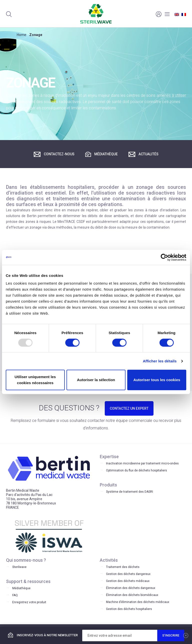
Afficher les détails (160, 361)
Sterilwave (19, 567)
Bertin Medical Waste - (96, 14)
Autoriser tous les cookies (157, 380)
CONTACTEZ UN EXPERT (129, 408)
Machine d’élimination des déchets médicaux (138, 602)
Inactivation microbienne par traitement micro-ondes (142, 463)
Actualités (143, 154)
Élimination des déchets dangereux (131, 588)
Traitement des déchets (123, 567)
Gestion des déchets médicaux (128, 581)
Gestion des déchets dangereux (128, 574)
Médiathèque (101, 154)
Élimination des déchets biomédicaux (132, 595)
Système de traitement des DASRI (129, 492)
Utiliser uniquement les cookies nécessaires (35, 380)
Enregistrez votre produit (29, 602)
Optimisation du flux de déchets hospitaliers (136, 470)
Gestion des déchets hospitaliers (129, 609)
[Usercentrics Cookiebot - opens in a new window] (164, 257)
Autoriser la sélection (96, 380)
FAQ (15, 595)
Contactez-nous (54, 154)
